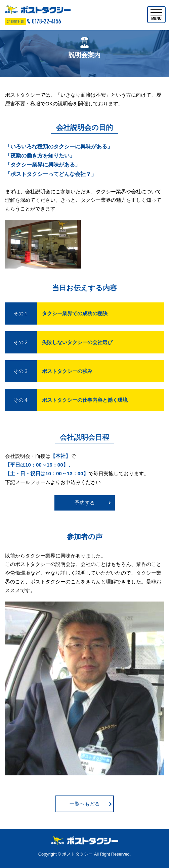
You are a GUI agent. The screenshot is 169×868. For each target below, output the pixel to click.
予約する (85, 503)
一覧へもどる (85, 804)
